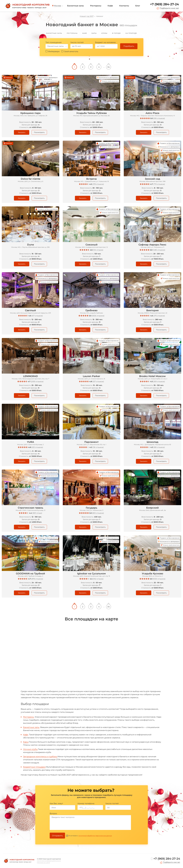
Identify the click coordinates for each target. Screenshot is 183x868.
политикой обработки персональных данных (95, 836)
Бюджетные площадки (34, 767)
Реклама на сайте (43, 863)
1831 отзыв (37, 513)
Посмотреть (39, 132)
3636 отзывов (98, 316)
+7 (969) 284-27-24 (164, 4)
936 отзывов (159, 118)
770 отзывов (159, 184)
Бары (26, 742)
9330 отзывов (159, 579)
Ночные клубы (30, 749)
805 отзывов (98, 513)
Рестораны (96, 6)
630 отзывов (37, 447)
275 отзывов (159, 316)
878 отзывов (37, 579)
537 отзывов (98, 381)
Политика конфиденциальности (49, 861)
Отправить (57, 836)
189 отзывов (159, 447)
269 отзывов (159, 381)
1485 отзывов (159, 250)
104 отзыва (98, 250)
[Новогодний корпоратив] (27, 6)
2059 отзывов (37, 381)
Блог (138, 6)
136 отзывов (98, 447)
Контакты (124, 6)
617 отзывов (37, 316)
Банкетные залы (75, 6)
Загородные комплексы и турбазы (40, 757)
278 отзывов (98, 184)
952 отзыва (98, 579)
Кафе (110, 6)
